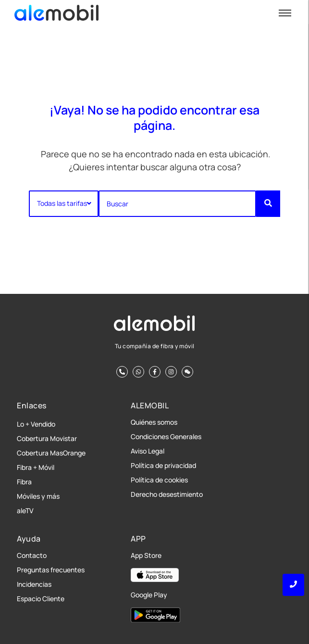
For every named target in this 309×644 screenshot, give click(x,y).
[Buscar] (177, 204)
